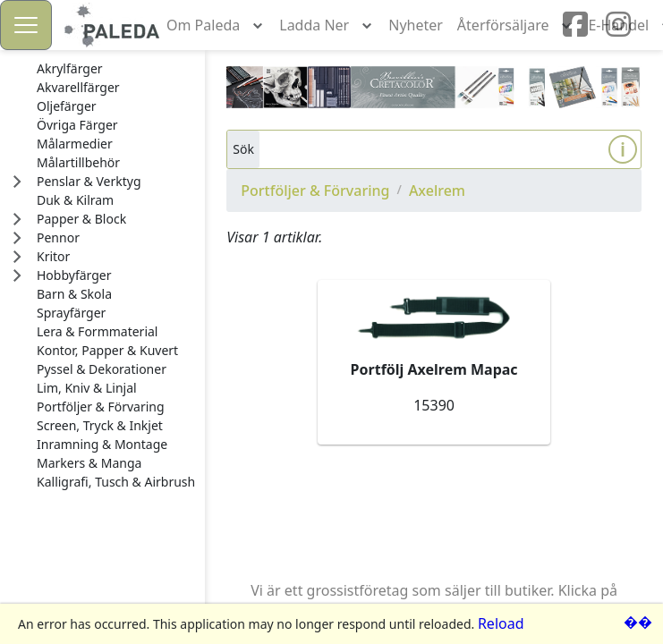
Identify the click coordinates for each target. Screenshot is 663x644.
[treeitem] (116, 69)
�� (638, 622)
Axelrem (437, 191)
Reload (501, 623)
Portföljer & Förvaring (315, 191)
